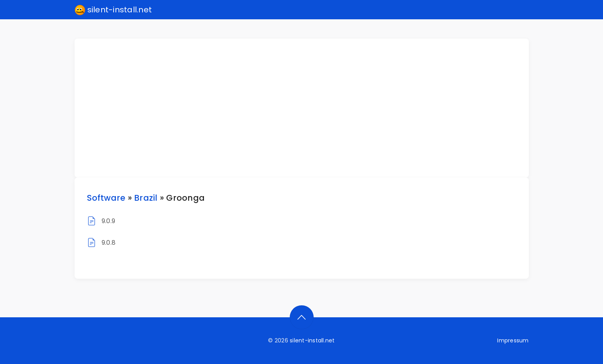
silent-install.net (113, 10)
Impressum (513, 340)
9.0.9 (108, 221)
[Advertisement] (306, 108)
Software (106, 198)
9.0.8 (109, 243)
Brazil (146, 198)
